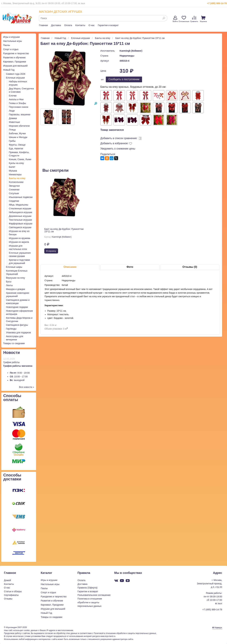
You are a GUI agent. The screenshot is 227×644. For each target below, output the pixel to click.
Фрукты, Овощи (17, 145)
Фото (130, 267)
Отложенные (184, 19)
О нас (92, 25)
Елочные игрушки (15, 78)
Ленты (9, 285)
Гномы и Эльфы (17, 103)
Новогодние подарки (17, 307)
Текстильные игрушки (20, 220)
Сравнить (194, 19)
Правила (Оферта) (87, 588)
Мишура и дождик (16, 289)
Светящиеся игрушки (20, 227)
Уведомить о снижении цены (118, 149)
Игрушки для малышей (15, 66)
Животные (14, 122)
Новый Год (9, 70)
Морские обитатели (19, 126)
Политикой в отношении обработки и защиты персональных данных (125, 633)
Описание (70, 267)
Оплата (68, 25)
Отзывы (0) (190, 267)
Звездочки (14, 186)
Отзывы (8, 599)
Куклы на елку (16, 163)
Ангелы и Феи (16, 99)
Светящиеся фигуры (17, 325)
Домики (13, 118)
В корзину (51, 251)
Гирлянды (11, 329)
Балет (12, 167)
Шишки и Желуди (18, 137)
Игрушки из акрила (19, 242)
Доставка (56, 25)
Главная (43, 25)
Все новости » (27, 387)
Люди (12, 111)
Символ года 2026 (16, 74)
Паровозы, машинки (20, 115)
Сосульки (14, 193)
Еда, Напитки (16, 149)
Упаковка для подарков (18, 333)
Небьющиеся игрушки (21, 212)
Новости (12, 352)
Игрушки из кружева (20, 238)
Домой (7, 580)
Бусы (9, 282)
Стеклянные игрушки (20, 208)
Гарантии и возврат (108, 25)
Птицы (12, 130)
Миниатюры (15, 174)
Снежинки (14, 190)
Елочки (13, 96)
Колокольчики (16, 182)
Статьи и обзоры (13, 591)
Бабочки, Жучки (17, 133)
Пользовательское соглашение (94, 595)
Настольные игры (12, 41)
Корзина (203, 19)
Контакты (80, 25)
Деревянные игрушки (20, 216)
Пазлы (7, 45)
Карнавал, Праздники (15, 62)
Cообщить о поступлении (124, 79)
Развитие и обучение (14, 57)
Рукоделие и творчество (16, 53)
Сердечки (14, 201)
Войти (175, 19)
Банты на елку (17, 178)
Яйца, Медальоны (19, 205)
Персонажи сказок (19, 107)
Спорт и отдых (11, 49)
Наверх (217, 628)
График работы (11, 362)
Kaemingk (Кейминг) (131, 51)
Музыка (13, 171)
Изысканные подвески (21, 197)
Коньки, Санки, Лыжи (20, 159)
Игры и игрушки (11, 37)
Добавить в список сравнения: (119, 138)
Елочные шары (14, 267)
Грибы (12, 141)
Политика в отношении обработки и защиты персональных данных (90, 602)
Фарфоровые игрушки (21, 224)
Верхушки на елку (16, 278)
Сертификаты (11, 595)
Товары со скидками (14, 343)
